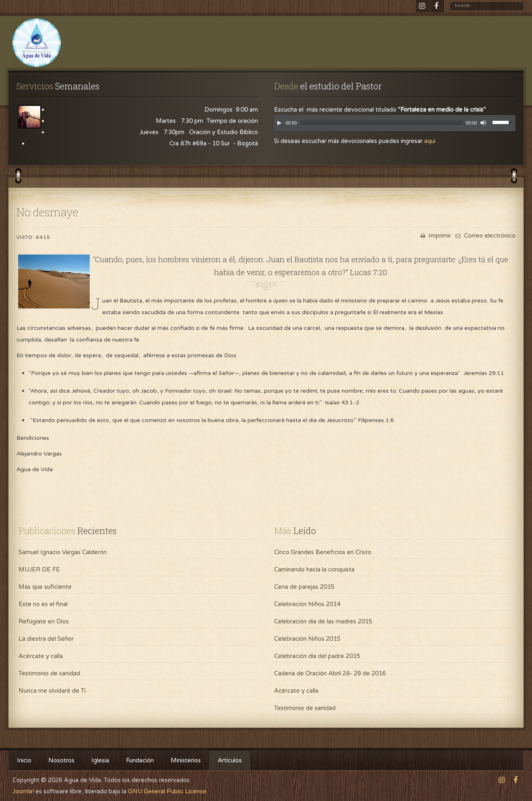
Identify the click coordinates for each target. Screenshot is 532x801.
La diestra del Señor (46, 639)
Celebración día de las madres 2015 (323, 621)
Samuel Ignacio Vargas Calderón (63, 552)
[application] (395, 125)
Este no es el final (43, 604)
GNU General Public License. (168, 791)
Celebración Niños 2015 (307, 639)
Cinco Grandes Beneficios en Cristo (323, 552)
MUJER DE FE (39, 569)
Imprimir (435, 236)
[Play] (279, 123)
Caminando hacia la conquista (314, 569)
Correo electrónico (485, 236)
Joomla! (23, 791)
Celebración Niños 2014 (307, 604)
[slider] (381, 123)
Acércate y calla (41, 656)
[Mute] (483, 123)
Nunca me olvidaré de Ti (52, 691)
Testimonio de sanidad (49, 673)
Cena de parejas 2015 (304, 587)
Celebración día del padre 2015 (317, 656)
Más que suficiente (45, 587)
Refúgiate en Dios (44, 621)
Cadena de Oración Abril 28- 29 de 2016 (330, 673)
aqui (430, 141)
